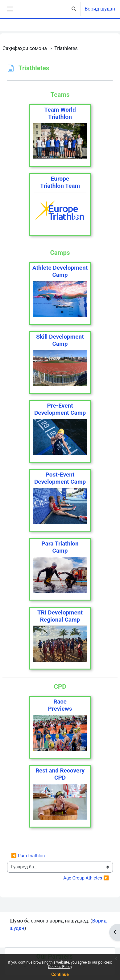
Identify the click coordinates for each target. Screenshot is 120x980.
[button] (74, 9)
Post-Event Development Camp (60, 478)
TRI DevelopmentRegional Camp (60, 616)
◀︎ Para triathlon (28, 856)
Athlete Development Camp (60, 271)
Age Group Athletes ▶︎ (86, 878)
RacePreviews (60, 705)
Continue (60, 974)
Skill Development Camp (60, 340)
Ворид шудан (100, 9)
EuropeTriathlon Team (60, 182)
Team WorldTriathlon (60, 113)
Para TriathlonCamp (60, 547)
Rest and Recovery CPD (60, 774)
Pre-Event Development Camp (60, 409)
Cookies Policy (60, 967)
